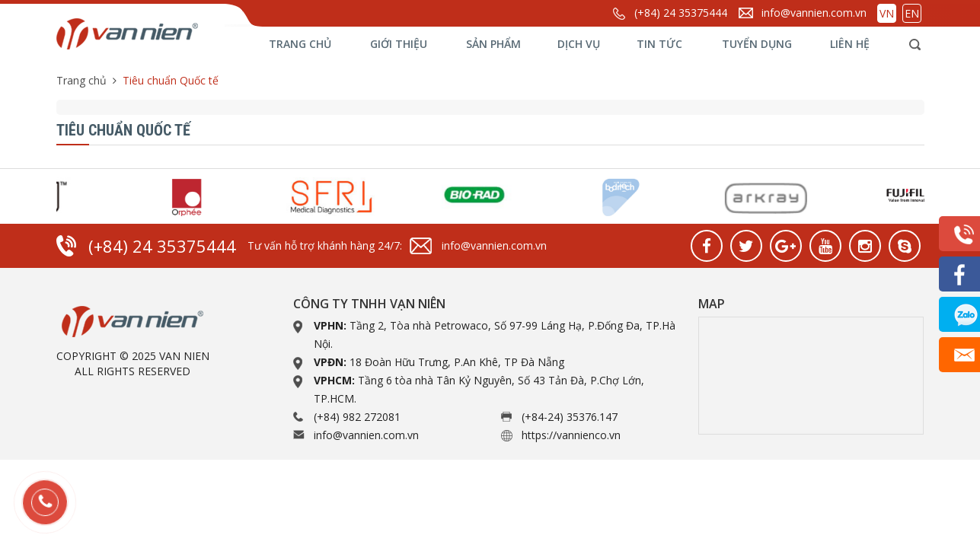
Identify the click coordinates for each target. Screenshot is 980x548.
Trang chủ (300, 44)
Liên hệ (850, 44)
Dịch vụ (579, 44)
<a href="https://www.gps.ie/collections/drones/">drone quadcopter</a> (811, 376)
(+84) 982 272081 (357, 417)
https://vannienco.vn (571, 435)
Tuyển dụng (757, 44)
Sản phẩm (493, 44)
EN (912, 13)
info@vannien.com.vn (814, 13)
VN (887, 13)
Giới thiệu (399, 44)
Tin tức (659, 44)
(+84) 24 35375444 (681, 13)
